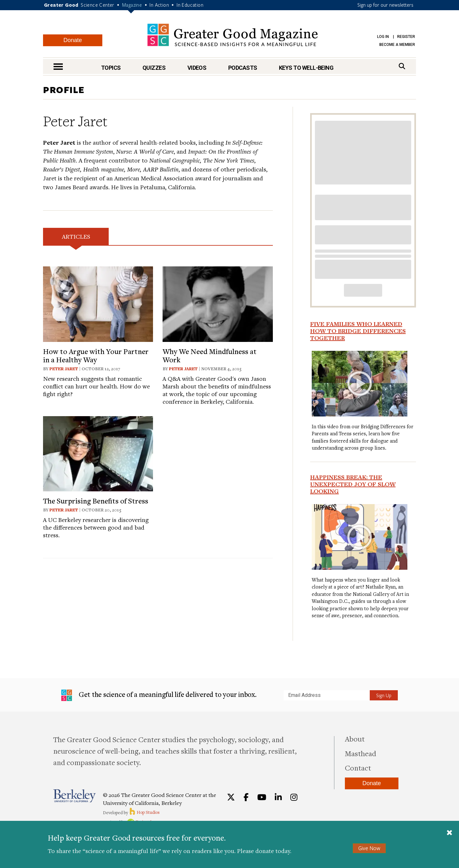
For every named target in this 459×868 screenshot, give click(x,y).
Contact (358, 768)
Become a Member (397, 45)
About (355, 739)
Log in (383, 37)
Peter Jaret (64, 369)
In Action (159, 5)
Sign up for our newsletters (385, 5)
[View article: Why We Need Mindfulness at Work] (218, 303)
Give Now (369, 848)
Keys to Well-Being (306, 68)
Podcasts (243, 68)
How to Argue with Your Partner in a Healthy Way (96, 355)
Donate (73, 40)
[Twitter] (231, 797)
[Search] (402, 66)
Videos (197, 68)
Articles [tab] (76, 236)
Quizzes (154, 68)
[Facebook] (246, 797)
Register (406, 37)
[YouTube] (262, 797)
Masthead (361, 753)
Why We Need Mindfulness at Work (210, 355)
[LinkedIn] (278, 797)
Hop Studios (144, 812)
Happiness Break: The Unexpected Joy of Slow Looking (353, 484)
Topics (111, 68)
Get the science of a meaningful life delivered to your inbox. (159, 695)
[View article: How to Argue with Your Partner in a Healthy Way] (98, 303)
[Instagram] (294, 797)
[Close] (449, 833)
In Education (190, 5)
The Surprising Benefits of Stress (96, 501)
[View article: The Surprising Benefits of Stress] (98, 453)
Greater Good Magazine (233, 35)
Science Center (98, 5)
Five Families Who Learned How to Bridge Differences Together (358, 331)
